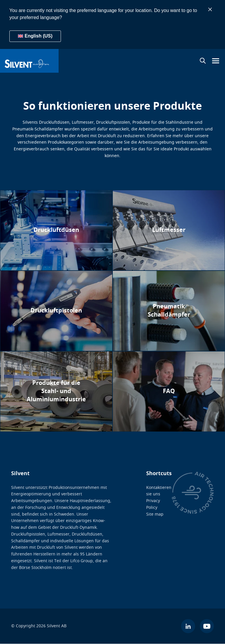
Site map (155, 514)
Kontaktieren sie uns (159, 491)
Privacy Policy (153, 504)
